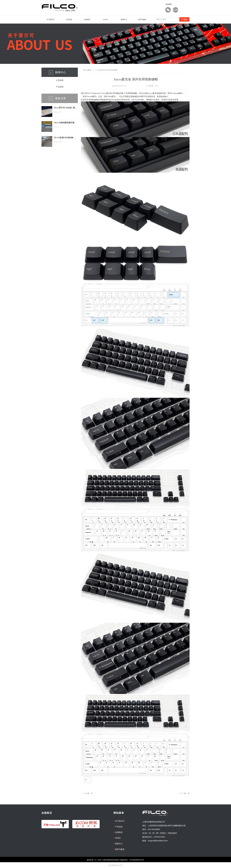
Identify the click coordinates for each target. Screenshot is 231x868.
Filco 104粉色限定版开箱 (64, 123)
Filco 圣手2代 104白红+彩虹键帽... (65, 108)
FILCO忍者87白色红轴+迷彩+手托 (65, 138)
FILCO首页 (87, 70)
